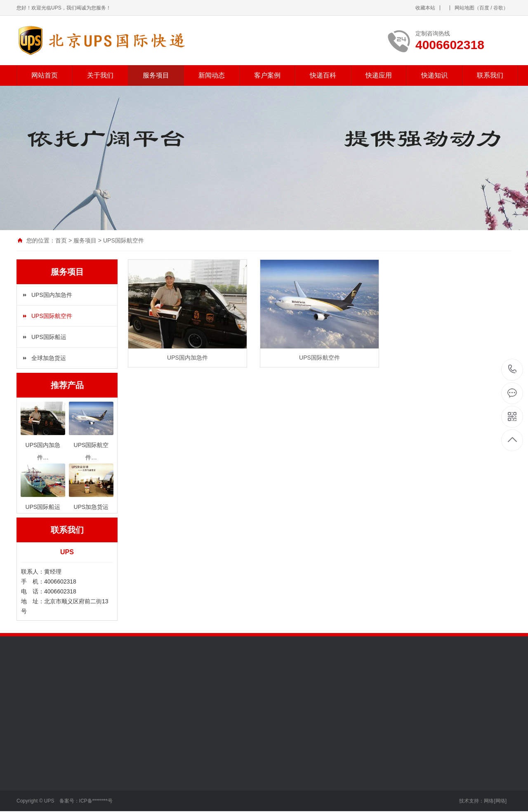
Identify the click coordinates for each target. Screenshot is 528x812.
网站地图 (464, 8)
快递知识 (434, 75)
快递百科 (323, 75)
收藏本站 (425, 8)
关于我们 (100, 75)
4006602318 (513, 369)
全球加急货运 (49, 358)
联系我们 (490, 75)
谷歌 (498, 8)
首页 (61, 240)
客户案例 (267, 75)
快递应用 (379, 75)
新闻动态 (212, 75)
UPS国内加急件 (52, 295)
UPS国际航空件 (124, 240)
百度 (484, 8)
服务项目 (156, 75)
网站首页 (45, 75)
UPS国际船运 (49, 337)
